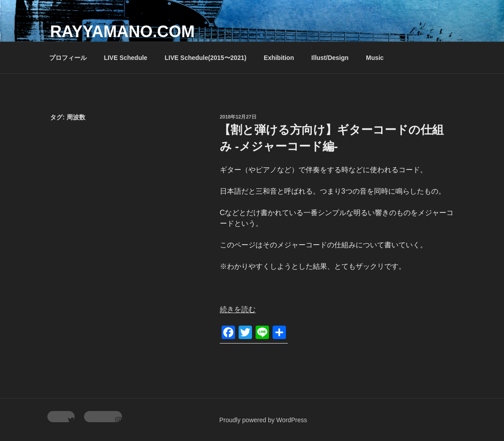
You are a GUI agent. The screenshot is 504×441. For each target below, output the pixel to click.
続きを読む (238, 309)
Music (375, 58)
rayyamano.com (122, 32)
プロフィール (68, 58)
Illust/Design (330, 58)
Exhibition (279, 58)
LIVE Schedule (125, 58)
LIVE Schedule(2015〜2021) (206, 58)
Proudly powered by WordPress (263, 420)
